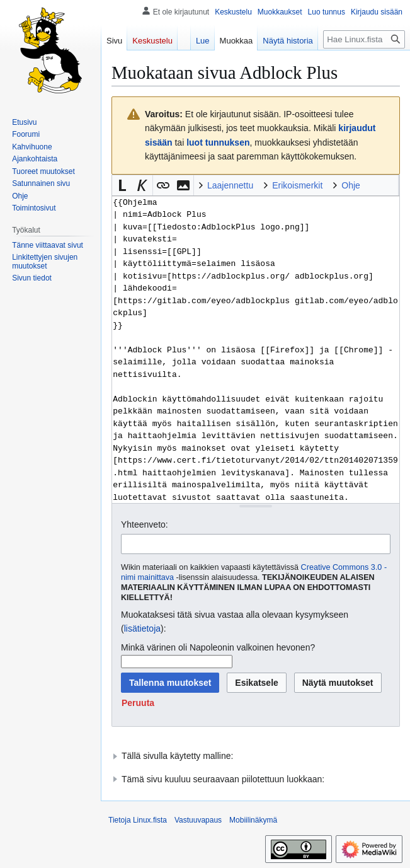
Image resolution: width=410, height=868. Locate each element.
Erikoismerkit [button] (297, 185)
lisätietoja (142, 628)
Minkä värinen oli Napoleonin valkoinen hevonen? (218, 647)
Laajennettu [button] (230, 185)
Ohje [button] (351, 185)
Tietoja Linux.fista (138, 820)
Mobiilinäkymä (253, 820)
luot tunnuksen (218, 142)
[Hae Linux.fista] (364, 39)
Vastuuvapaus (198, 820)
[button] (122, 185)
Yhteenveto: (145, 524)
